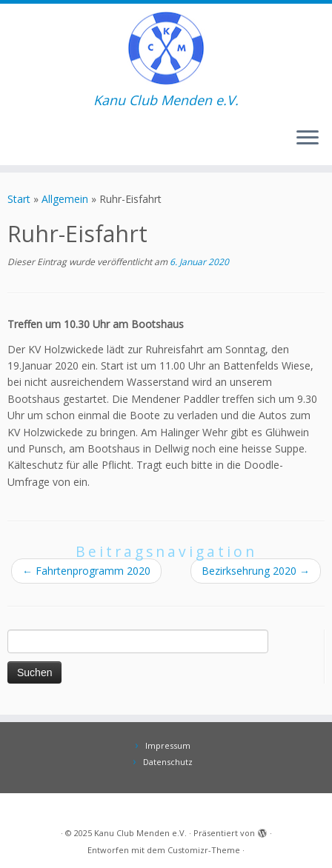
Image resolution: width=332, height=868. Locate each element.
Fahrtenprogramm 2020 (86, 571)
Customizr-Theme (204, 850)
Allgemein (65, 199)
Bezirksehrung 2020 (256, 571)
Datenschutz (168, 762)
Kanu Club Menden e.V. (140, 833)
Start (19, 199)
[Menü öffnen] (308, 138)
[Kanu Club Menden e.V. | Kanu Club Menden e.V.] (166, 48)
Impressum (168, 745)
